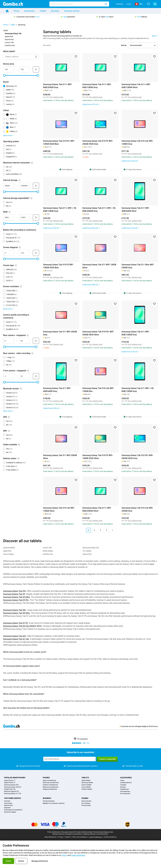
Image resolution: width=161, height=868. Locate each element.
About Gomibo (86, 801)
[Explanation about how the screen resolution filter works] (21, 287)
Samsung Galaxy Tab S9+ (15, 591)
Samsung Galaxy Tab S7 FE (15, 623)
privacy (64, 855)
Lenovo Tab (9, 42)
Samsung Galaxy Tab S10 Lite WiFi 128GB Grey (137, 142)
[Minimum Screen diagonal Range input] (9, 253)
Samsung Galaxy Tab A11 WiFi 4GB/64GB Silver (135, 210)
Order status (8, 803)
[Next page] (112, 530)
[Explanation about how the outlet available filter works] (19, 445)
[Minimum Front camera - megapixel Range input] (9, 376)
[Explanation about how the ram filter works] (9, 212)
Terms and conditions (80, 837)
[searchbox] (77, 4)
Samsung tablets (87, 783)
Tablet (13, 25)
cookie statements (78, 855)
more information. (102, 834)
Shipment (7, 808)
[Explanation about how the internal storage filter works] (19, 180)
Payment (7, 801)
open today (142, 726)
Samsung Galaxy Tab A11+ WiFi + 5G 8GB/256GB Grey (99, 210)
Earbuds (123, 787)
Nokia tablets (48, 551)
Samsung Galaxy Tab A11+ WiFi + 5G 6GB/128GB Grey (60, 210)
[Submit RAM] (36, 217)
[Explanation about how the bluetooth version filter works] (21, 389)
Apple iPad (9, 36)
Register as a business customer (54, 803)
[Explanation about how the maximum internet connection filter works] (32, 163)
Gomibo (85, 798)
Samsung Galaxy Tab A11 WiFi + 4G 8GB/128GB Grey (138, 390)
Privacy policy (86, 805)
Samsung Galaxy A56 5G (13, 787)
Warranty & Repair (10, 812)
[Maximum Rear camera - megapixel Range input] (24, 341)
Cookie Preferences (95, 837)
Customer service (72, 11)
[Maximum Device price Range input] (24, 69)
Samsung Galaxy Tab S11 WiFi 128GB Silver (99, 266)
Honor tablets (8, 554)
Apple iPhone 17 (10, 781)
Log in (129, 4)
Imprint (68, 837)
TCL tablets (87, 551)
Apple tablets (86, 781)
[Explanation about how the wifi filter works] (9, 431)
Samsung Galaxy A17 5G (13, 794)
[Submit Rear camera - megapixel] (36, 341)
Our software (86, 803)
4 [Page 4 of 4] (106, 530)
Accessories (29, 11)
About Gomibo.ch (50, 837)
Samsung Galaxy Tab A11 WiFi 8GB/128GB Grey (135, 333)
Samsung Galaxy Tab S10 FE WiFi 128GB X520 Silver (97, 457)
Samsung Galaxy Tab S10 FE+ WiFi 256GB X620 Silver (98, 333)
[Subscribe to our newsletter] (70, 759)
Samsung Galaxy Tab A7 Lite (16, 639)
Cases (122, 781)
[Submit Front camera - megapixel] (36, 376)
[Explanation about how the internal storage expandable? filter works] (31, 198)
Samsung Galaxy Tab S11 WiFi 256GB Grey (60, 333)
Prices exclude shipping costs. (103, 832)
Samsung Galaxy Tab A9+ (15, 636)
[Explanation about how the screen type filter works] (16, 265)
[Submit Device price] (36, 69)
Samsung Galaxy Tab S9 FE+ (16, 600)
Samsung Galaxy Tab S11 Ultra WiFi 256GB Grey (138, 266)
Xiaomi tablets (86, 785)
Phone (16, 11)
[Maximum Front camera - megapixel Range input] (24, 376)
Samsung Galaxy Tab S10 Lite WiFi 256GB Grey (137, 509)
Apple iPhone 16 (10, 783)
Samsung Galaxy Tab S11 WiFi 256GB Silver (60, 457)
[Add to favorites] (76, 57)
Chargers (123, 785)
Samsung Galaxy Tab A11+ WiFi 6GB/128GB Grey (97, 86)
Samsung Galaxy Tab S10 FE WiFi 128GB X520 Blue (58, 266)
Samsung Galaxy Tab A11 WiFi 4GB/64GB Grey (57, 390)
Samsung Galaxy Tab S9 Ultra (16, 597)
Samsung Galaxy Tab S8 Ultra (16, 613)
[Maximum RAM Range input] (24, 217)
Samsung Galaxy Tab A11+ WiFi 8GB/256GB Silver (97, 509)
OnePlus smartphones (50, 785)
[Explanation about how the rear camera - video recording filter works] (32, 353)
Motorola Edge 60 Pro (11, 792)
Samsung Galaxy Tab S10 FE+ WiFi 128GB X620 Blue (59, 142)
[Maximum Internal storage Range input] (24, 186)
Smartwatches (125, 792)
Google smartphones (50, 789)
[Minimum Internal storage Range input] (9, 186)
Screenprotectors (126, 783)
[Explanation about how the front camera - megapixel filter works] (28, 371)
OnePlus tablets (87, 789)
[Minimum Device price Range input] (9, 69)
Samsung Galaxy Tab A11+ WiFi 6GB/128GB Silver (136, 86)
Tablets (43, 11)
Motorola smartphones (51, 787)
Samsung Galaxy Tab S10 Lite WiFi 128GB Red (98, 390)
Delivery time (8, 805)
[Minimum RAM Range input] (9, 217)
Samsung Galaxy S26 (11, 785)
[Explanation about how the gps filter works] (9, 417)
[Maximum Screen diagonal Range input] (24, 253)
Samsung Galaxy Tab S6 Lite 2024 (18, 626)
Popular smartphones (15, 778)
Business (120, 4)
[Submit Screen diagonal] (36, 253)
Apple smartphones (49, 781)
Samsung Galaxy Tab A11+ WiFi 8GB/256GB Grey (57, 86)
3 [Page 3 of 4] (100, 530)
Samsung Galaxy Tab (91, 548)
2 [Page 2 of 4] (94, 530)
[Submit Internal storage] (36, 186)
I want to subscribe (107, 759)
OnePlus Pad (10, 45)
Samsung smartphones (51, 783)
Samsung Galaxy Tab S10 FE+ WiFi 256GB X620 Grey (137, 457)
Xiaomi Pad (9, 39)
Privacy (61, 837)
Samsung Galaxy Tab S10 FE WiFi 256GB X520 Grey (97, 142)
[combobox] (79, 4)
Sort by (124, 45)
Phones (46, 778)
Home (5, 25)
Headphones (124, 789)
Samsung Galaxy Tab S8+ (15, 610)
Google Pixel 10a (10, 789)
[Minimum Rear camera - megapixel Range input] (9, 341)
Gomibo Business (49, 801)
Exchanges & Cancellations (13, 810)
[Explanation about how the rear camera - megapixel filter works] (28, 335)
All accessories (125, 794)
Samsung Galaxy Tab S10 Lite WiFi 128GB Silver (59, 509)
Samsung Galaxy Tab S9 (14, 594)
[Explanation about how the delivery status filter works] (18, 458)
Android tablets (9, 548)
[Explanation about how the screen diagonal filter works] (20, 247)
